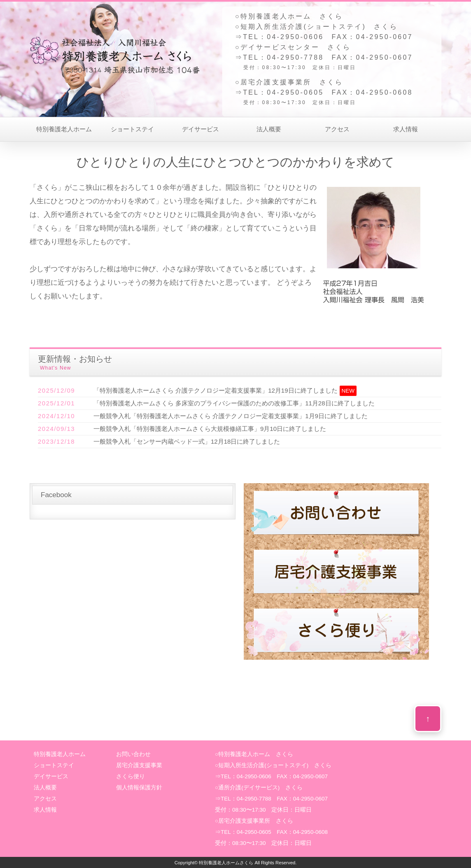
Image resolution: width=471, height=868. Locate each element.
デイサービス (201, 129)
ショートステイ (132, 129)
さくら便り (131, 776)
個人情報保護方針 (139, 788)
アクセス (337, 129)
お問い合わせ (133, 754)
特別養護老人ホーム (64, 129)
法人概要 (269, 129)
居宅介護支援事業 (139, 765)
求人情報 (406, 129)
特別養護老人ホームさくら (226, 863)
